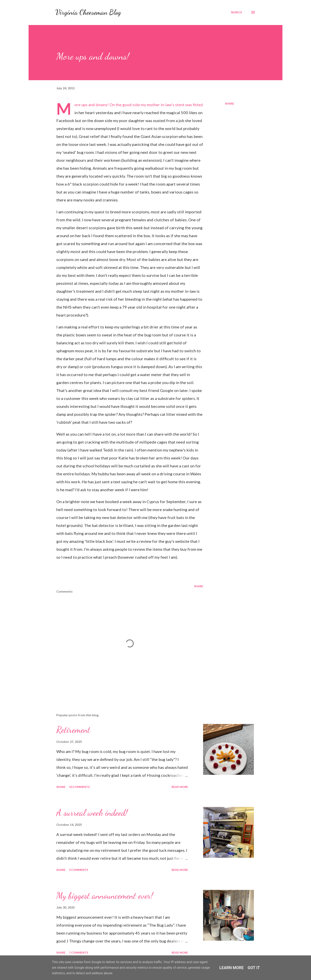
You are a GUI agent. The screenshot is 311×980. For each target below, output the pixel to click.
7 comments (79, 953)
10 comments (79, 787)
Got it (254, 968)
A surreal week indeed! (92, 813)
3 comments (79, 870)
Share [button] (229, 103)
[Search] (236, 12)
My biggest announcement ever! (105, 896)
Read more (180, 787)
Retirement (73, 730)
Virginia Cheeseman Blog (88, 12)
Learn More (232, 968)
